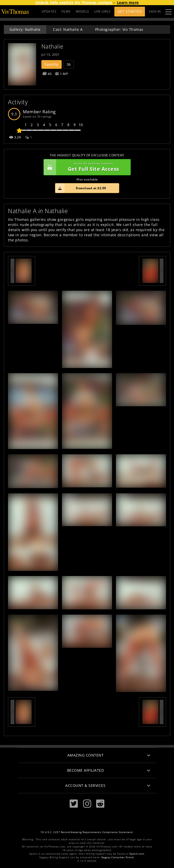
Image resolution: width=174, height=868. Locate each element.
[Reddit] (100, 804)
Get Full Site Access (86, 167)
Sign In (155, 11)
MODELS (83, 11)
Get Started (130, 11)
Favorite (52, 64)
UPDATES (49, 11)
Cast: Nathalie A (68, 29)
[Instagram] (87, 804)
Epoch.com (137, 854)
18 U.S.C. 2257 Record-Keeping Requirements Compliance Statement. (87, 832)
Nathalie (52, 46)
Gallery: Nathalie (25, 29)
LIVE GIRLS (102, 11)
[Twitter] (74, 804)
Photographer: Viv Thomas (119, 29)
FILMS (66, 11)
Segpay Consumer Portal (118, 857)
